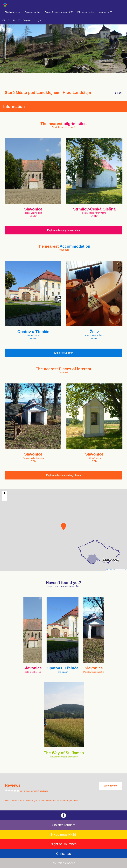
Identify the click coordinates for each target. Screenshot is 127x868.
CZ (4, 20)
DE (19, 20)
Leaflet (109, 570)
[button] (64, 527)
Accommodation (32, 12)
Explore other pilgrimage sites (64, 230)
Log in (39, 20)
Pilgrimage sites (12, 12)
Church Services (64, 863)
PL (14, 20)
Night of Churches (63, 844)
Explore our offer (64, 353)
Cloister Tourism (64, 825)
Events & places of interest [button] (59, 12)
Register (27, 20)
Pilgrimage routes (86, 12)
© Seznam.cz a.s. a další (119, 570)
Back (118, 93)
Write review (111, 786)
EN (9, 20)
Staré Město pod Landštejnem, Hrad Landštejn (48, 93)
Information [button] (106, 12)
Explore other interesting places (63, 475)
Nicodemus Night (63, 834)
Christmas (63, 854)
